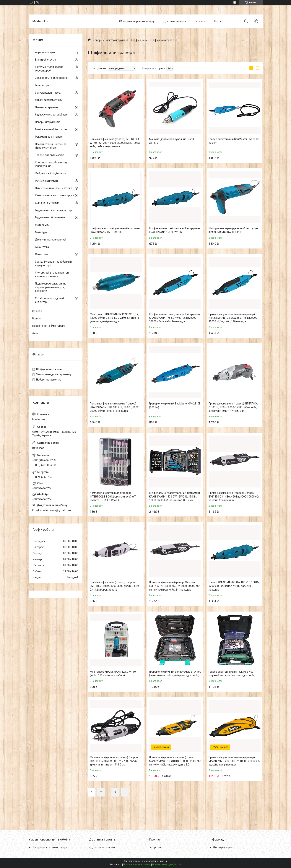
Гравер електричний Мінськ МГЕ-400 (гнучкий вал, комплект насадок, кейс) (232, 674)
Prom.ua (163, 861)
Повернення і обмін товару (49, 326)
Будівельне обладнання (50, 217)
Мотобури (41, 232)
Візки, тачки (42, 247)
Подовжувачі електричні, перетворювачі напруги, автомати (51, 287)
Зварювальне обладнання (51, 78)
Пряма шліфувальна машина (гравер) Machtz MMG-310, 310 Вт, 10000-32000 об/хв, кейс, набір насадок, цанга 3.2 (175, 761)
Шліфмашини (139, 40)
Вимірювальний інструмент (52, 129)
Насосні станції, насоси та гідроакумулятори (51, 146)
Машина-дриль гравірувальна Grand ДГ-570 (171, 141)
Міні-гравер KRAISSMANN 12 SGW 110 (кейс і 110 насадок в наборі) (113, 674)
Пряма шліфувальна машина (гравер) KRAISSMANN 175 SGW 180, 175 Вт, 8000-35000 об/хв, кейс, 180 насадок (233, 318)
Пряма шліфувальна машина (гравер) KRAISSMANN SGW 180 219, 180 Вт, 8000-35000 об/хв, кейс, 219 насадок (115, 407)
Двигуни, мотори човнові (51, 240)
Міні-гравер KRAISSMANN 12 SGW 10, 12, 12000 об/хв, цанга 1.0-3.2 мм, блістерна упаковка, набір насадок (114, 318)
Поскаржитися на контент (137, 864)
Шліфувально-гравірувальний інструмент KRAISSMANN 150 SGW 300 (115, 230)
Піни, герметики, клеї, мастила (54, 188)
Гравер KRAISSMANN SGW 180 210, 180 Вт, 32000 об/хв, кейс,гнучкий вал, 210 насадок (234, 586)
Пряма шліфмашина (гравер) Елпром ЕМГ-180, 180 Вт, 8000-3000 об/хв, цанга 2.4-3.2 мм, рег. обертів (114, 586)
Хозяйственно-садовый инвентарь (50, 300)
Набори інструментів (48, 122)
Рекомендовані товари (49, 137)
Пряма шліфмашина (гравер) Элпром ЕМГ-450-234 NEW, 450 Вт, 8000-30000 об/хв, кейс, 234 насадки (234, 496)
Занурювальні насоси (48, 93)
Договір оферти (223, 847)
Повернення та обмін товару (49, 847)
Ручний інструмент (47, 181)
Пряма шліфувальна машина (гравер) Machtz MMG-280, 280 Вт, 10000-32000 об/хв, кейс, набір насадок (234, 761)
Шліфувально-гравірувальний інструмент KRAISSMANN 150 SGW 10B (175, 230)
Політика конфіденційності (166, 864)
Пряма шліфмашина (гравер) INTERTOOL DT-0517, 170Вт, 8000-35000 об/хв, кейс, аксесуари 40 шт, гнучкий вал (233, 407)
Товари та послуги (44, 52)
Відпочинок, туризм (47, 203)
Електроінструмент (117, 40)
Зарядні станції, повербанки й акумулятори (53, 264)
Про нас (37, 311)
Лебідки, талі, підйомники (51, 173)
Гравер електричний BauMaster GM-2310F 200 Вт (234, 141)
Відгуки (37, 318)
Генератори (42, 85)
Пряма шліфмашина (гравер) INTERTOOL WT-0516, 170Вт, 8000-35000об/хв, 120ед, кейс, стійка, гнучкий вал (115, 143)
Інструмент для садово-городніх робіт (50, 69)
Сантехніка (42, 254)
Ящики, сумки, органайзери (52, 115)
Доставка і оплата (175, 21)
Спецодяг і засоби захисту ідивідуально (51, 164)
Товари (98, 40)
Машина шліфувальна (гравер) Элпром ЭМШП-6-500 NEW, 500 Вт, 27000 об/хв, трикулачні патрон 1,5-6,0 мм (114, 761)
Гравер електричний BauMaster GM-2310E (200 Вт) (175, 405)
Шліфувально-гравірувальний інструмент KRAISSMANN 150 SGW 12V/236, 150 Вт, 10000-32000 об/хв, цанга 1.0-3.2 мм (175, 496)
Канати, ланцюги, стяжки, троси (55, 195)
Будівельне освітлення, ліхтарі (54, 210)
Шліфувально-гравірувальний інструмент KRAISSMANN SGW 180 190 (234, 230)
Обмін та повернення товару (137, 21)
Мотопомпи (42, 225)
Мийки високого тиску (49, 100)
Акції (35, 333)
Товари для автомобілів (50, 155)
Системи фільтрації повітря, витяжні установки (52, 274)
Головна (200, 21)
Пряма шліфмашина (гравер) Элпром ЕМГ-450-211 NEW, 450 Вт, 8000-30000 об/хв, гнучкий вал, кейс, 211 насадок (174, 586)
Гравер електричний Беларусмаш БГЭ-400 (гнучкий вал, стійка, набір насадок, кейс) (175, 674)
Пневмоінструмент (47, 107)
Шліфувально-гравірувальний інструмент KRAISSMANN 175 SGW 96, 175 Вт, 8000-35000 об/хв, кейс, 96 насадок (175, 318)
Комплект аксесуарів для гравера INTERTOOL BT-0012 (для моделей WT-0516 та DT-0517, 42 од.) (113, 496)
